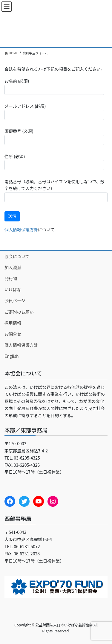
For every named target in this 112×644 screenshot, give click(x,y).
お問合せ (13, 334)
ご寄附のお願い (19, 312)
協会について (17, 256)
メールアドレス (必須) (54, 111)
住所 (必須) (54, 162)
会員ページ (15, 301)
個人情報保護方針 (21, 229)
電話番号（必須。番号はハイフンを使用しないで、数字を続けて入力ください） (56, 190)
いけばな (13, 289)
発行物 (11, 278)
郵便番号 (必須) (54, 136)
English (12, 356)
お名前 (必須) (54, 86)
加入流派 (13, 267)
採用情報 (13, 323)
